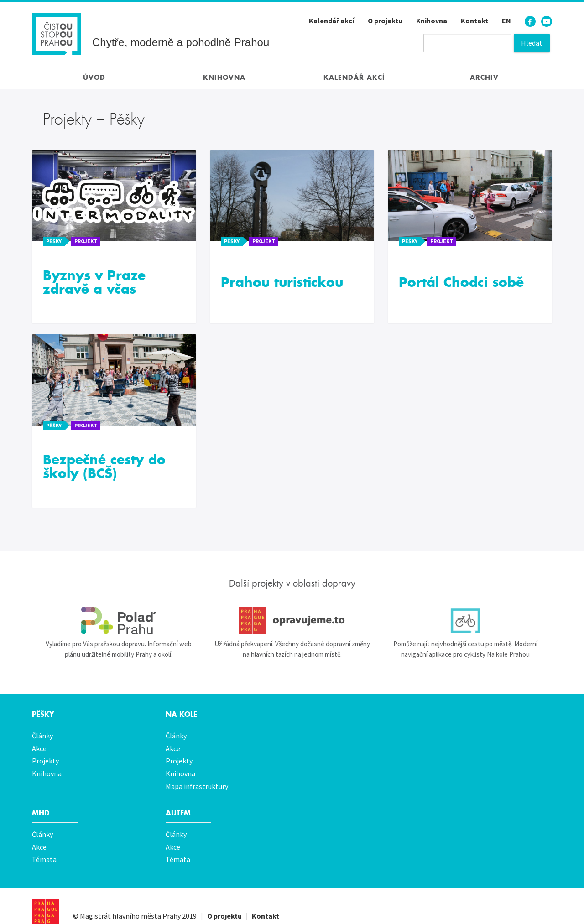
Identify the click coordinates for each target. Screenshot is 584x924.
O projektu (385, 21)
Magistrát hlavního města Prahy (130, 902)
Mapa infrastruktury (197, 779)
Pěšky (44, 714)
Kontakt (474, 21)
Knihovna (432, 21)
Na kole (183, 714)
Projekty (45, 757)
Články (42, 735)
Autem (179, 805)
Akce (39, 746)
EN (506, 21)
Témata (44, 847)
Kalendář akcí (331, 21)
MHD (41, 805)
